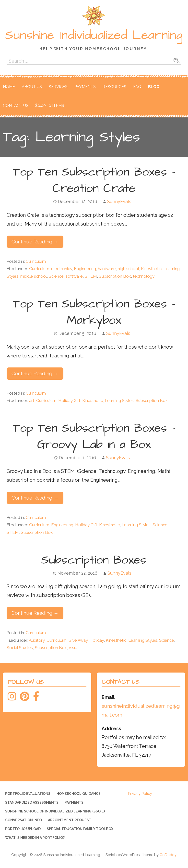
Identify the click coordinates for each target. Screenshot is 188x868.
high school (128, 269)
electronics (62, 269)
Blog (154, 87)
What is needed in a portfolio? (35, 838)
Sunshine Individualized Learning (94, 35)
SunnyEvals (119, 201)
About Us (32, 87)
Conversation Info (23, 820)
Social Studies (20, 648)
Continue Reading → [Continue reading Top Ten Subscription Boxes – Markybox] (35, 374)
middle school (34, 276)
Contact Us (16, 106)
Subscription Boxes (94, 560)
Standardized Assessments (32, 802)
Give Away (78, 640)
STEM (91, 276)
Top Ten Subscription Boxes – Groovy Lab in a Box (94, 437)
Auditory (37, 640)
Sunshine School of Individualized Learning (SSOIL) (55, 811)
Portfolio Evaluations (28, 794)
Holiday (97, 640)
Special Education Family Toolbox (80, 829)
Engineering (85, 269)
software (74, 276)
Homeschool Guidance (79, 794)
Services (58, 87)
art (32, 400)
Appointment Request (70, 820)
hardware (107, 269)
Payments (85, 87)
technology (144, 276)
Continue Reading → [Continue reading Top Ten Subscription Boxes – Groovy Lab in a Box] (35, 498)
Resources (114, 87)
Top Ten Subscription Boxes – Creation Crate (94, 180)
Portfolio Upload (23, 829)
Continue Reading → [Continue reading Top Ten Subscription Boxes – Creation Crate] (35, 242)
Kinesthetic (151, 269)
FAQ (137, 87)
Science (56, 276)
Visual (74, 648)
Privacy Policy (140, 794)
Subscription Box (115, 276)
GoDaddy (168, 855)
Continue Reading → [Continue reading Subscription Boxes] (35, 613)
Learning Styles (119, 400)
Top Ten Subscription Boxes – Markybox (94, 312)
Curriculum (36, 261)
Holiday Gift (69, 400)
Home (9, 87)
